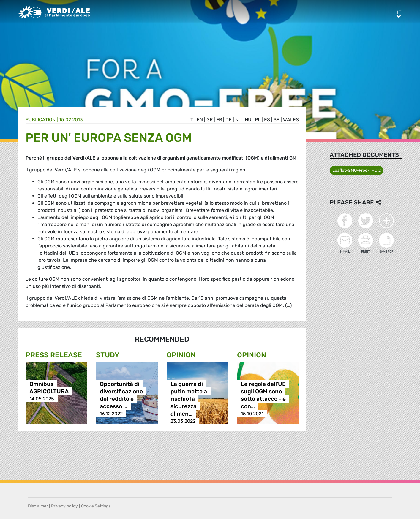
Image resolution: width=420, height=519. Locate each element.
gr (210, 120)
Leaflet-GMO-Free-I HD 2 (357, 170)
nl (238, 120)
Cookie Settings (96, 506)
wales (291, 120)
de (229, 120)
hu (248, 120)
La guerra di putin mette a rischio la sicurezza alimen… (189, 399)
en (200, 120)
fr (219, 120)
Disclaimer (38, 506)
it (191, 120)
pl (258, 120)
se (277, 120)
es (267, 120)
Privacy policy (64, 506)
